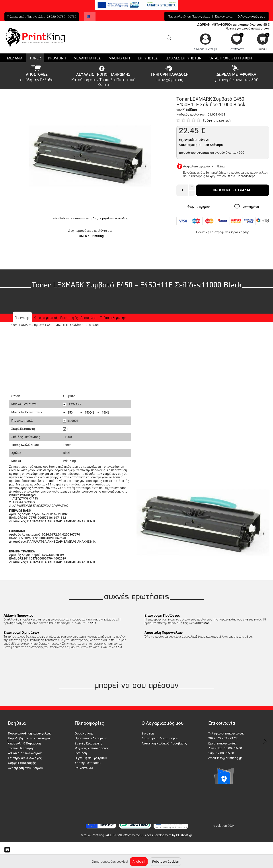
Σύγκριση (199, 207)
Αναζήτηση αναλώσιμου (25, 768)
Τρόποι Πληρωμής (21, 748)
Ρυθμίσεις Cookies (165, 862)
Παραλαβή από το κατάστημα (29, 738)
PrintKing (97, 236)
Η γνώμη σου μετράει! (91, 758)
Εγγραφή (212, 49)
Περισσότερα (246, 176)
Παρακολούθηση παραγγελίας (30, 733)
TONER (82, 236)
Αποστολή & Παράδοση (24, 743)
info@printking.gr (230, 758)
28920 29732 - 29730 (62, 17)
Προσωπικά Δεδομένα (91, 738)
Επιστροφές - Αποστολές (78, 318)
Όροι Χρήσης (240, 232)
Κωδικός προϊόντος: (191, 114)
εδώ (93, 623)
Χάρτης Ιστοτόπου (88, 763)
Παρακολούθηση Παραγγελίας (189, 16)
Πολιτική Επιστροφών (212, 232)
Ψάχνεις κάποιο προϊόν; (92, 748)
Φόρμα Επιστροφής (22, 763)
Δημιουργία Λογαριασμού (160, 738)
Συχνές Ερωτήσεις (89, 743)
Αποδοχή (139, 862)
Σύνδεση (199, 49)
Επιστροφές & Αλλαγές (25, 758)
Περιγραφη (22, 318)
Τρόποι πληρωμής (113, 318)
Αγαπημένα (237, 49)
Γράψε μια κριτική (217, 120)
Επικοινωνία (224, 16)
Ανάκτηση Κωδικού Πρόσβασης (164, 743)
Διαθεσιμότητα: (190, 145)
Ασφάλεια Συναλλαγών (25, 753)
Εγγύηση (81, 753)
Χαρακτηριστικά (45, 318)
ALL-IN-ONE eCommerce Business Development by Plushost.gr (149, 835)
